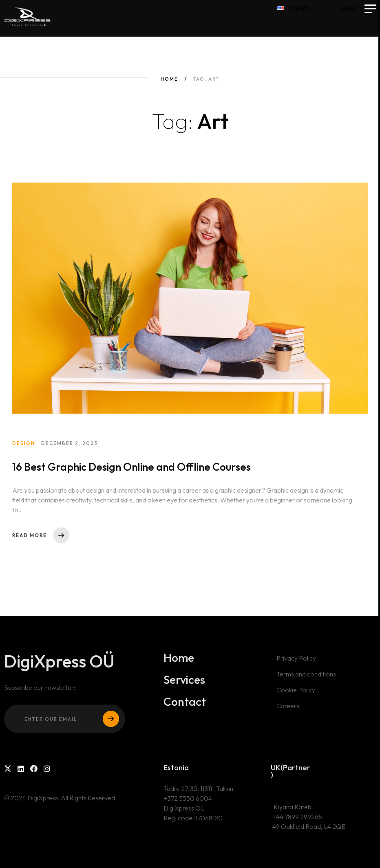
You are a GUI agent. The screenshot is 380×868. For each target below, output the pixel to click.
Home (169, 79)
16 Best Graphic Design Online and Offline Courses (132, 474)
